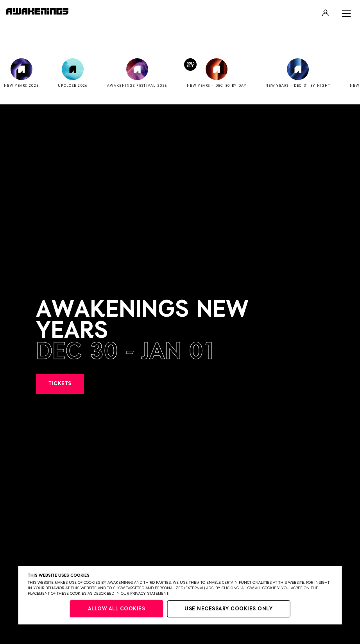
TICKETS (60, 384)
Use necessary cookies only (228, 609)
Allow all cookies (117, 609)
